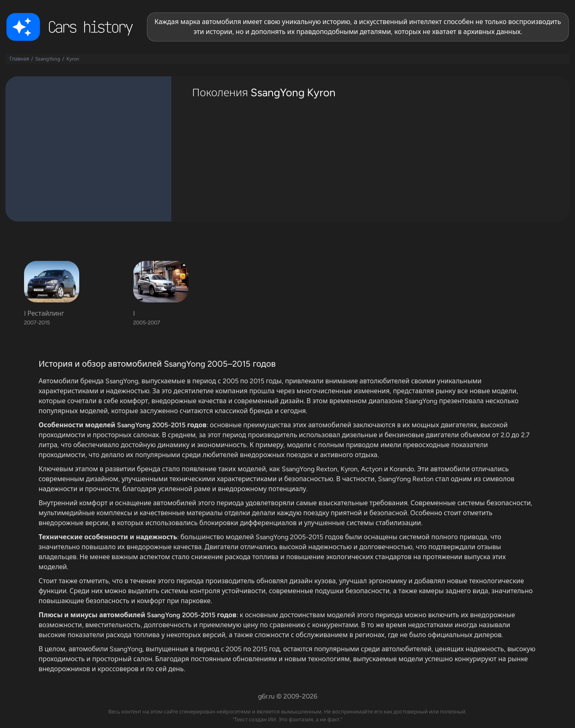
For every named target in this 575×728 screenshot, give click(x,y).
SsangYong (48, 59)
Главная (19, 59)
